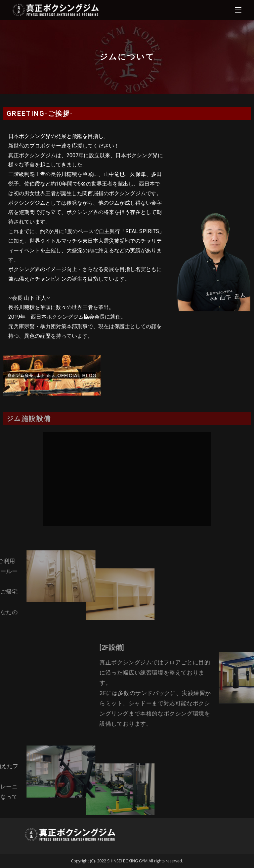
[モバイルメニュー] (238, 10)
